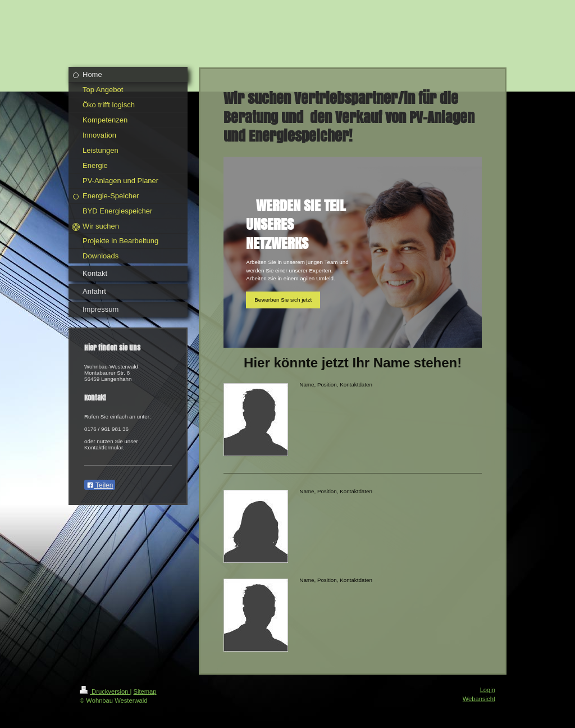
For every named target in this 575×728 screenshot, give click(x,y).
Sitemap (145, 691)
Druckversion (105, 691)
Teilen (100, 485)
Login (488, 690)
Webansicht (479, 699)
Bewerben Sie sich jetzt (283, 300)
